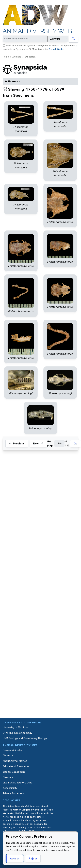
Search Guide (56, 49)
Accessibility (10, 788)
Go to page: (51, 443)
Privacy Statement (13, 793)
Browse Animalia (12, 750)
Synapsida (30, 57)
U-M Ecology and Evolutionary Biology (25, 738)
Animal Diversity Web (37, 31)
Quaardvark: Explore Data (18, 783)
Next (38, 444)
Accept (15, 858)
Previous (17, 444)
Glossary (8, 777)
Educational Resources (16, 766)
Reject (33, 858)
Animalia (17, 57)
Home (6, 57)
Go (75, 443)
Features (14, 81)
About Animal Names (15, 761)
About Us (8, 755)
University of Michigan (15, 727)
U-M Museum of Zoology (17, 733)
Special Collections (14, 772)
